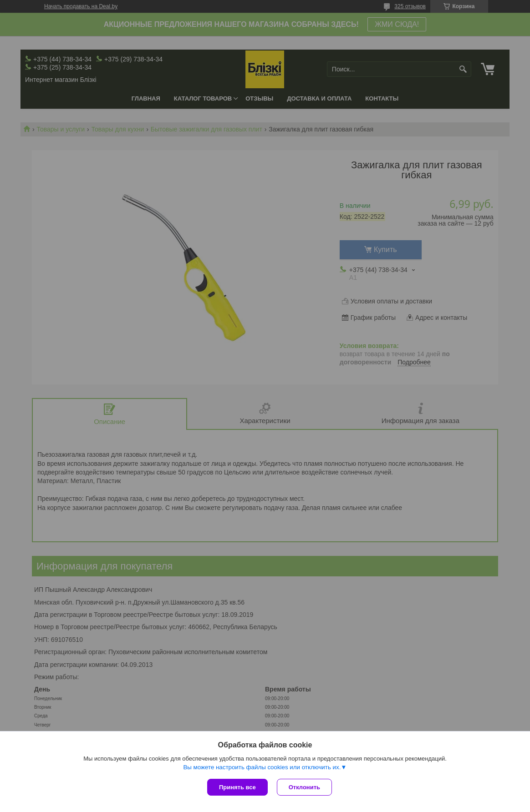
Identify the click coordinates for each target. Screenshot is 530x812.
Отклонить (304, 787)
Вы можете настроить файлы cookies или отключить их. (262, 767)
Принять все (237, 787)
